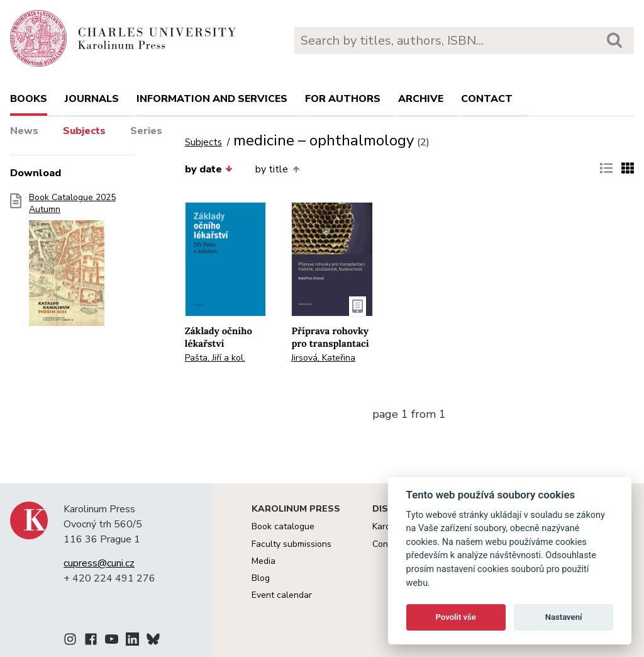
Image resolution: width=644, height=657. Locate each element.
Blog (261, 578)
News (24, 131)
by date (209, 169)
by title (277, 169)
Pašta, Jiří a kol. (215, 358)
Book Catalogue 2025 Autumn (72, 264)
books (29, 99)
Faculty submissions (291, 544)
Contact (487, 99)
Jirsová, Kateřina (323, 358)
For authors (343, 99)
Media (264, 561)
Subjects (84, 131)
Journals (92, 99)
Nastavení (564, 617)
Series (146, 131)
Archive (421, 99)
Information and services (212, 99)
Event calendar (282, 595)
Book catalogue (283, 526)
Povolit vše (456, 617)
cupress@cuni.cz (99, 563)
